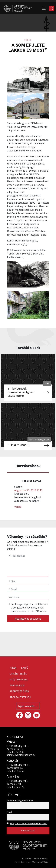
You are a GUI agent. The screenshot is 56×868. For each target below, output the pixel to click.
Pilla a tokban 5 (18, 445)
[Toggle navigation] (44, 8)
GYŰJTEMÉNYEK (19, 680)
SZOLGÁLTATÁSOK (20, 697)
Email (9, 812)
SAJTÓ (25, 668)
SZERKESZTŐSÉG (19, 691)
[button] (52, 8)
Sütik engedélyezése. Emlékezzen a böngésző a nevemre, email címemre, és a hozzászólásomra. (29, 608)
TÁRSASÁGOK (17, 685)
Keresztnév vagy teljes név (20, 800)
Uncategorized (42, 440)
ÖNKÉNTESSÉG (18, 674)
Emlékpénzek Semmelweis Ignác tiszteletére (21, 392)
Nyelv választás (27, 706)
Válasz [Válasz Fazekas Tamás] (18, 507)
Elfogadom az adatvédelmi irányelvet (28, 824)
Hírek (28, 40)
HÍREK (13, 668)
